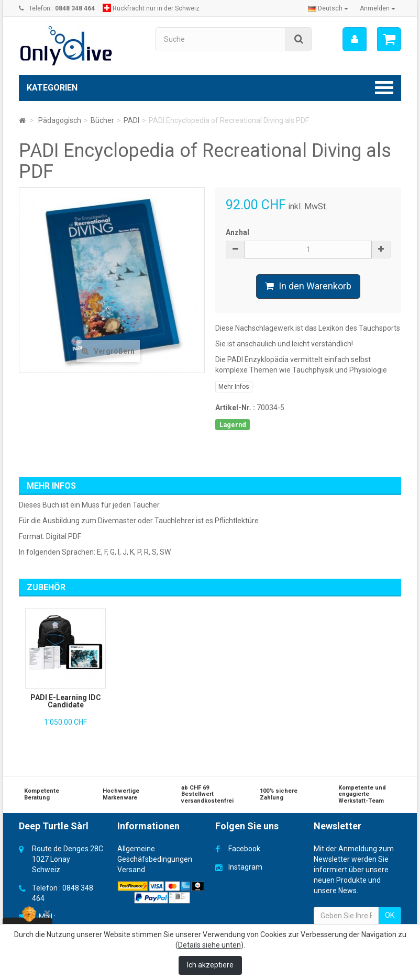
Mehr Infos (234, 387)
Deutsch (328, 8)
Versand (131, 870)
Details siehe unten (209, 945)
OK (390, 915)
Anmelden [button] (378, 8)
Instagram (245, 867)
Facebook (244, 849)
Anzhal (237, 232)
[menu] (355, 39)
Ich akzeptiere (210, 965)
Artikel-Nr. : (235, 408)
